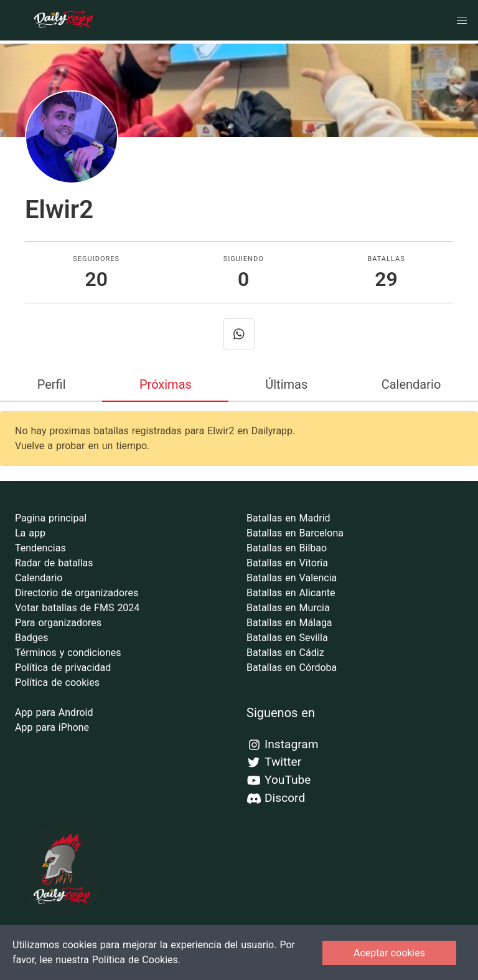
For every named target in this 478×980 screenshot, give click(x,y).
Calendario (411, 384)
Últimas (286, 384)
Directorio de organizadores (77, 593)
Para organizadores (58, 623)
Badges (31, 638)
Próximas (166, 384)
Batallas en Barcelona (295, 533)
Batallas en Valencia (292, 578)
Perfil (52, 384)
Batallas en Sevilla (287, 638)
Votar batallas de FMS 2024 (77, 608)
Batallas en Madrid (288, 518)
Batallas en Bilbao (287, 548)
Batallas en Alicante (291, 593)
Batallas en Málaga (289, 623)
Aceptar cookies (389, 953)
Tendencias (40, 548)
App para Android (54, 712)
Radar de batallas (54, 563)
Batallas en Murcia (288, 608)
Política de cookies (57, 683)
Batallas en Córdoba (292, 668)
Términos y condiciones (68, 653)
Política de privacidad (63, 668)
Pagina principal (51, 518)
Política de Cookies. (136, 960)
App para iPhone (52, 727)
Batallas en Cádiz (285, 653)
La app (30, 533)
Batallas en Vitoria (287, 563)
